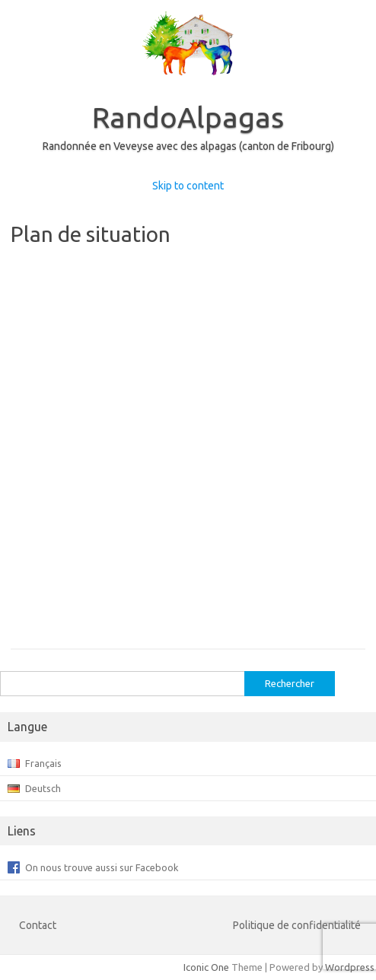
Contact (38, 925)
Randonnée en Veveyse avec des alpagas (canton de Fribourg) (188, 146)
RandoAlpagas (188, 117)
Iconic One (206, 967)
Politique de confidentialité (297, 925)
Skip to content (188, 186)
